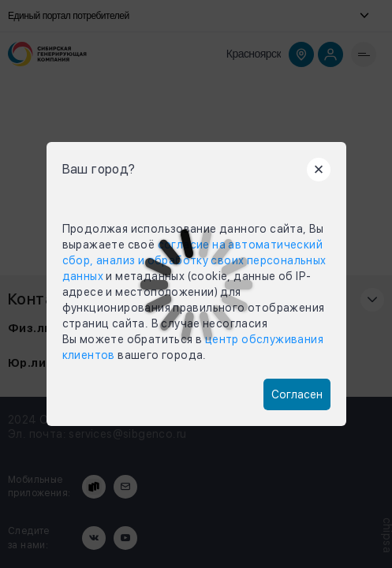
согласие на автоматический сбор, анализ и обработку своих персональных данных (194, 260)
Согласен (297, 394)
